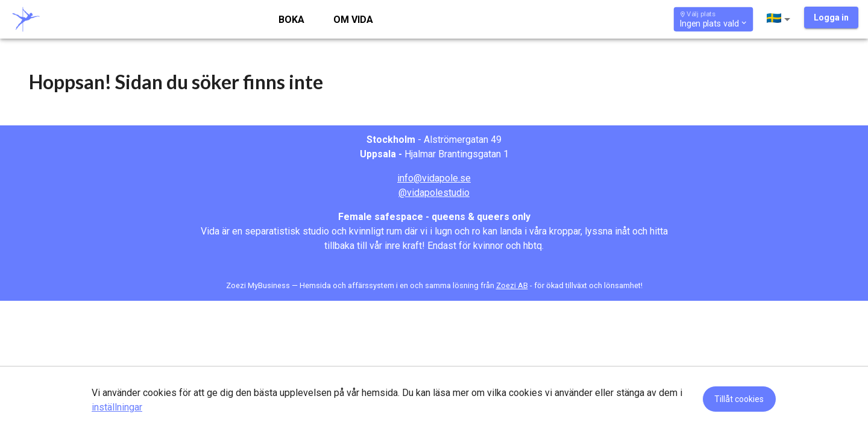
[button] (781, 19)
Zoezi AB (512, 285)
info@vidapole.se (434, 178)
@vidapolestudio (434, 193)
